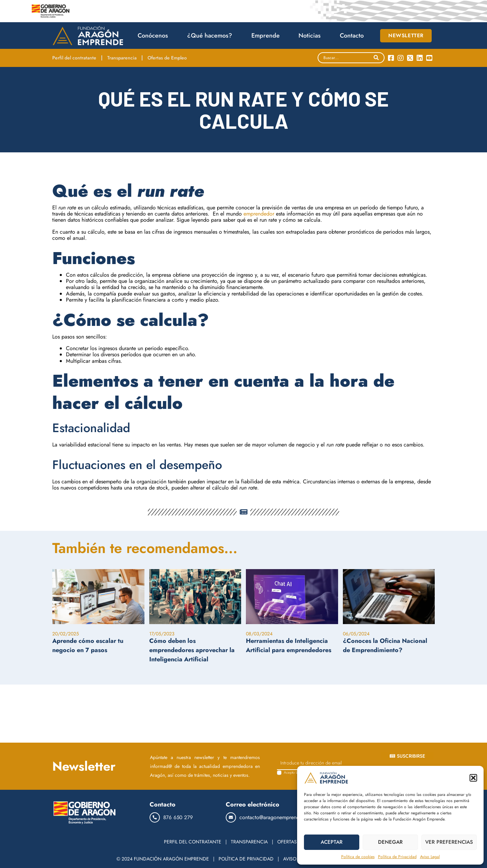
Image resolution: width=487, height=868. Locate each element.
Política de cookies (358, 857)
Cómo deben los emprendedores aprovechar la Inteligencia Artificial (192, 650)
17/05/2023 (162, 634)
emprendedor (259, 214)
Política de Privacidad (397, 857)
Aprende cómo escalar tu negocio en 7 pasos (88, 645)
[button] (473, 778)
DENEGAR (390, 842)
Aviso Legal (430, 857)
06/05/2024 (356, 634)
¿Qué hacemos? (211, 36)
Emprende (267, 36)
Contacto (352, 36)
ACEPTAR (332, 842)
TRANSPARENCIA (249, 842)
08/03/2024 (259, 634)
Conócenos (155, 36)
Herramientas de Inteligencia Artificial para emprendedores (289, 645)
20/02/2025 (66, 634)
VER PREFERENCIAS (449, 842)
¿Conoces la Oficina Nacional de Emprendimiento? (385, 645)
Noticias (311, 36)
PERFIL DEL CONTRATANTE (193, 842)
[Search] (376, 58)
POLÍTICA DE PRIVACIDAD (246, 859)
